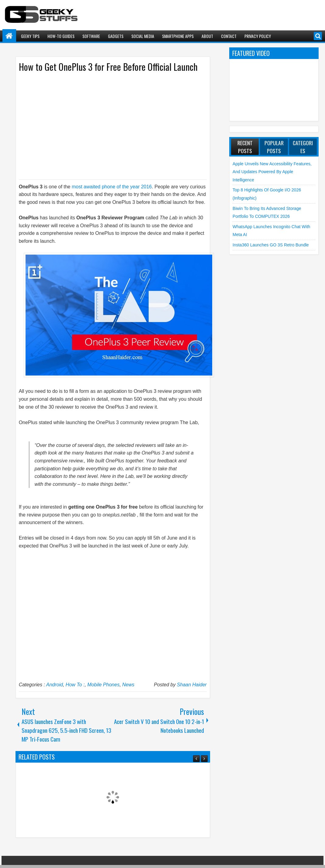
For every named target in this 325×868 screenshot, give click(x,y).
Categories (303, 147)
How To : (75, 685)
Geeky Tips (30, 36)
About (207, 36)
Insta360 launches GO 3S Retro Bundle (271, 245)
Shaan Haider (192, 685)
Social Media (143, 36)
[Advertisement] (107, 125)
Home (9, 36)
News (128, 685)
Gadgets (116, 36)
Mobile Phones (103, 685)
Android (55, 685)
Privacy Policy (258, 36)
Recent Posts (245, 147)
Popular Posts (274, 147)
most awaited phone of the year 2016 (112, 187)
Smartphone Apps (178, 36)
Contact (229, 36)
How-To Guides (61, 36)
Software (91, 36)
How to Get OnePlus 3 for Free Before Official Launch (108, 67)
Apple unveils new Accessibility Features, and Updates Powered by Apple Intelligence (272, 172)
